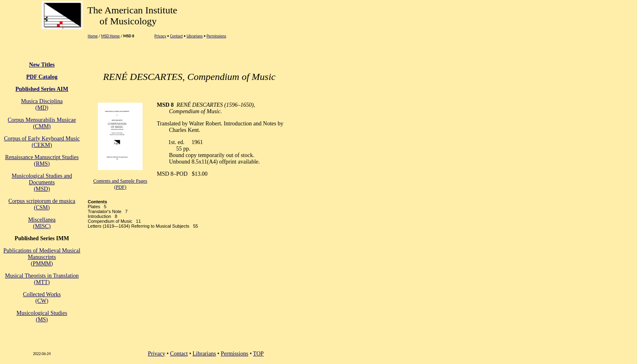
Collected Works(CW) (42, 298)
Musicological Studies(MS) (42, 316)
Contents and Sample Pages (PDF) (120, 184)
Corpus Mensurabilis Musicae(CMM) (42, 123)
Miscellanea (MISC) (42, 223)
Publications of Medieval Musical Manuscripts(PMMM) (42, 257)
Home (93, 36)
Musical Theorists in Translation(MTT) (42, 279)
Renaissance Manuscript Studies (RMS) (42, 160)
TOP (258, 354)
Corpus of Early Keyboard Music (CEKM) (42, 142)
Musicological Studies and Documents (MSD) (42, 182)
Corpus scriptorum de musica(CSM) (42, 204)
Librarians (195, 36)
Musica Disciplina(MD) (42, 104)
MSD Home (110, 36)
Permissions (216, 36)
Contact (176, 36)
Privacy (160, 36)
